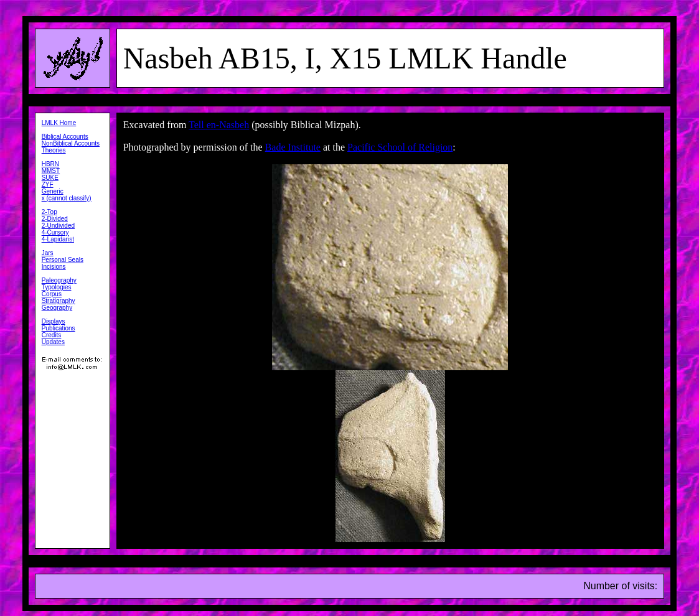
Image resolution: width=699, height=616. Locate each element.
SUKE (50, 178)
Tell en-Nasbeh (219, 125)
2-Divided (55, 219)
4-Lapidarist (58, 239)
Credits (52, 335)
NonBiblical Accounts (71, 143)
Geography (57, 308)
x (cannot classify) (67, 198)
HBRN (50, 164)
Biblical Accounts (65, 137)
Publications (59, 328)
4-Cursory (55, 232)
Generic (53, 191)
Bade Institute (293, 147)
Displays (54, 321)
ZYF (48, 184)
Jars (48, 253)
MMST (51, 171)
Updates (53, 342)
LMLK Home (59, 123)
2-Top (49, 212)
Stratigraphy (59, 301)
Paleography (59, 280)
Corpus (52, 294)
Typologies (57, 287)
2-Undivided (58, 226)
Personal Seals (63, 260)
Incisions (54, 267)
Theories (54, 150)
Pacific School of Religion (400, 147)
